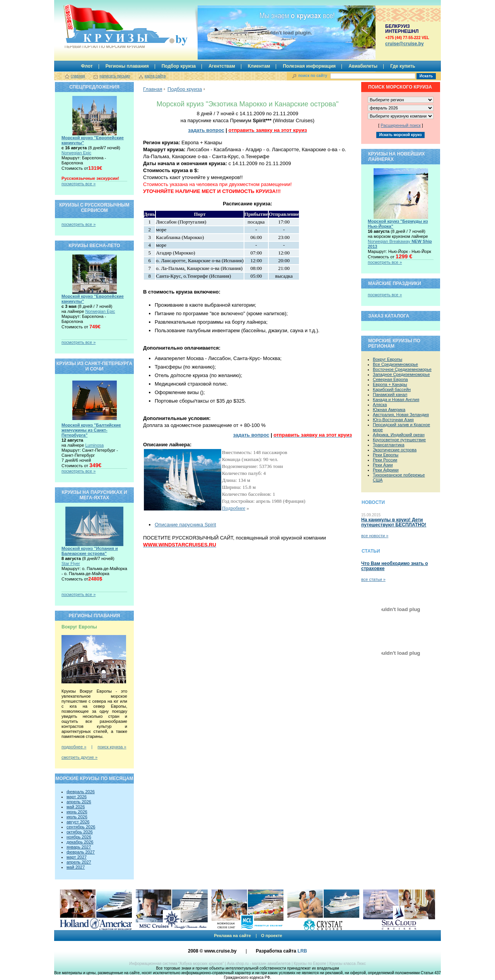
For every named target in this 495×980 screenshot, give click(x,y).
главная (78, 76)
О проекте (272, 936)
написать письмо (115, 76)
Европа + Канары (390, 384)
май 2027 (76, 867)
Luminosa (94, 445)
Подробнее (234, 508)
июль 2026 (77, 817)
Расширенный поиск (401, 125)
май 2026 (76, 807)
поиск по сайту (313, 76)
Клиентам (259, 66)
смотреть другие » (79, 757)
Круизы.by (104, 26)
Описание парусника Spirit (185, 525)
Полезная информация (309, 66)
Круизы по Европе (310, 964)
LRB (302, 951)
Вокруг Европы (387, 359)
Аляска (380, 405)
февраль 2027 (81, 852)
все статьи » (373, 579)
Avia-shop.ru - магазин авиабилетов (259, 964)
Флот (87, 66)
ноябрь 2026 (79, 837)
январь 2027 (79, 847)
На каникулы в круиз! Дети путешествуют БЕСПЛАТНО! (394, 522)
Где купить (403, 66)
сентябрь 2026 (81, 827)
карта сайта (155, 76)
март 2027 (77, 857)
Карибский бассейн (392, 389)
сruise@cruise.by (405, 44)
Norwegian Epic (76, 153)
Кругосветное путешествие (399, 440)
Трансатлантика (389, 445)
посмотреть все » (79, 184)
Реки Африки (386, 470)
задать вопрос (206, 130)
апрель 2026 (79, 802)
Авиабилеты (363, 66)
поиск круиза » (112, 747)
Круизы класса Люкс (348, 964)
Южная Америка (389, 410)
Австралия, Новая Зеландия (401, 415)
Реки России (385, 460)
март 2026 (77, 797)
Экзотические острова (395, 450)
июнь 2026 (77, 812)
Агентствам (222, 66)
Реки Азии (383, 465)
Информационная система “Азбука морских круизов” (177, 964)
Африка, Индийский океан (399, 435)
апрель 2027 (79, 862)
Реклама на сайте (232, 936)
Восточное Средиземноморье (402, 369)
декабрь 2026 (80, 842)
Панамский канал (390, 394)
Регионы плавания (127, 66)
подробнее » (74, 747)
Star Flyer (71, 563)
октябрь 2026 (80, 832)
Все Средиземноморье (395, 364)
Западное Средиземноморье (401, 374)
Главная (153, 89)
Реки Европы (386, 455)
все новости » (375, 536)
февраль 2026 (81, 792)
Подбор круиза (179, 66)
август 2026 (78, 822)
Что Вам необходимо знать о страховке (394, 566)
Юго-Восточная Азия (393, 420)
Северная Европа (390, 379)
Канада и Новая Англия (396, 400)
